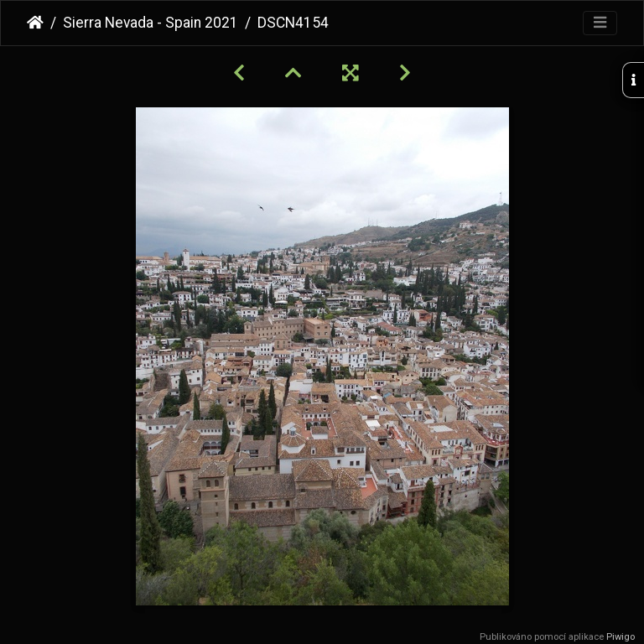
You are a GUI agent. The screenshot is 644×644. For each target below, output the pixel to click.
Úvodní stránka (35, 23)
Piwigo (621, 637)
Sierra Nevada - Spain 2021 (151, 23)
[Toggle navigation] (600, 23)
